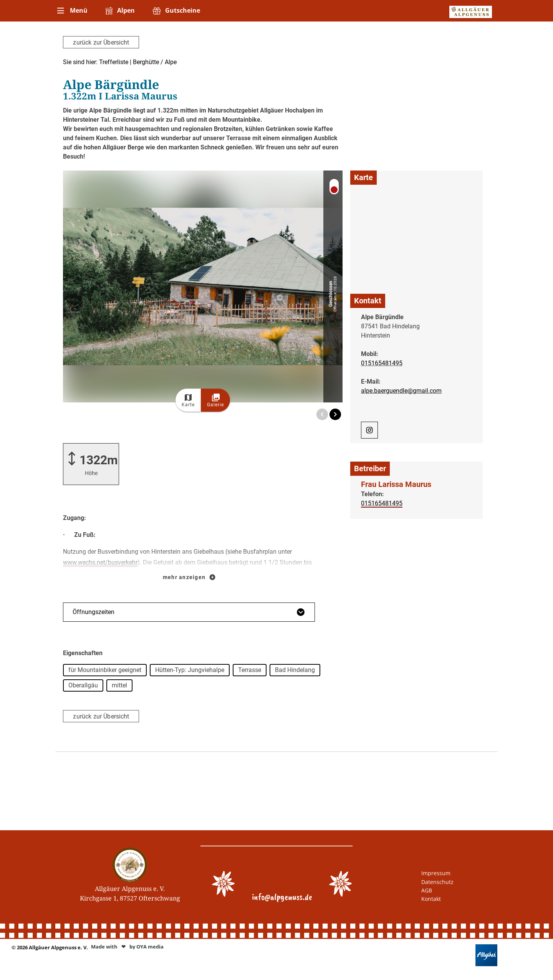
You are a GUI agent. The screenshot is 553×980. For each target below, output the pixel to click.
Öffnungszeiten (189, 612)
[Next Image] (335, 414)
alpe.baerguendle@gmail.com (401, 390)
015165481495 (382, 363)
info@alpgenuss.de (282, 897)
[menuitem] (72, 11)
